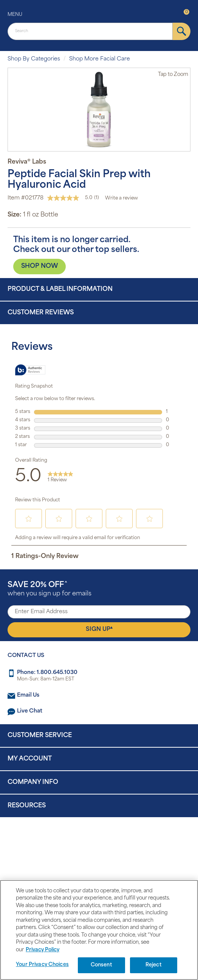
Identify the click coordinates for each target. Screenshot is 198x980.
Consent (101, 965)
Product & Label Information (60, 289)
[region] (99, 930)
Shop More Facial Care (100, 59)
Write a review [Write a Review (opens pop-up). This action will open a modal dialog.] (121, 198)
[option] (99, 110)
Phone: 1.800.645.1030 (47, 673)
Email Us (28, 695)
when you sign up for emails (49, 589)
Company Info (33, 782)
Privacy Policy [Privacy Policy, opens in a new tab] (43, 950)
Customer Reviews (41, 313)
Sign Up (99, 629)
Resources (27, 806)
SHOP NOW (39, 266)
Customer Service (40, 736)
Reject (154, 965)
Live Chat (30, 711)
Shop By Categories (34, 59)
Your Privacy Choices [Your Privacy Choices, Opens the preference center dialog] (42, 965)
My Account (30, 759)
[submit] (182, 31)
